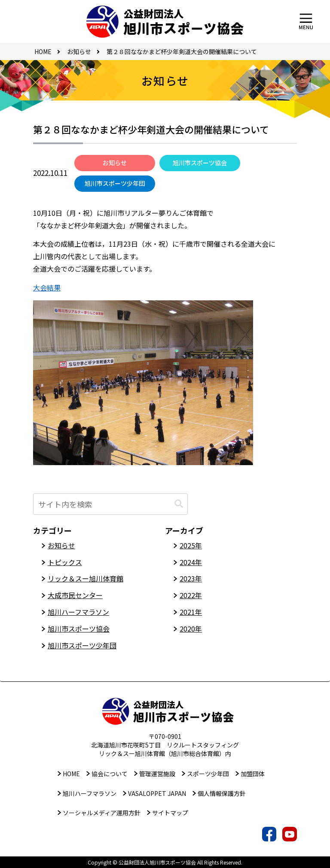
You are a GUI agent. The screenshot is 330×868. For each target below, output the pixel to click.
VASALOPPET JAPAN (157, 793)
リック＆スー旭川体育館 (86, 578)
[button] (179, 504)
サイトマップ (170, 813)
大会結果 (47, 287)
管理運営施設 (157, 774)
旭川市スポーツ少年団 (115, 183)
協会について (110, 774)
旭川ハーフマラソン (78, 612)
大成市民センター (75, 595)
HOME (71, 774)
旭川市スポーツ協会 (200, 163)
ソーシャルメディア (102, 813)
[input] (110, 504)
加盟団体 (253, 774)
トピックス (65, 562)
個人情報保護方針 (222, 793)
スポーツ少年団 (208, 774)
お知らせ (115, 163)
